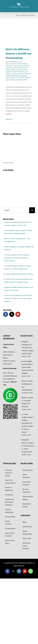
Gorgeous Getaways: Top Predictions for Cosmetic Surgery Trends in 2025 (28, 348)
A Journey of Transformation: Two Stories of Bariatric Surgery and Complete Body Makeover (18, 298)
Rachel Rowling (12, 62)
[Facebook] (6, 314)
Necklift (25, 74)
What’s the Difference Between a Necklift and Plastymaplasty (18, 54)
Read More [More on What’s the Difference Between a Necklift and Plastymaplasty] (9, 119)
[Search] (32, 210)
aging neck (9, 68)
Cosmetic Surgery (22, 64)
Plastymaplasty (15, 76)
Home (18, 15)
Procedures (9, 66)
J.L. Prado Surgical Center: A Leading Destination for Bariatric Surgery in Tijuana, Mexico (17, 258)
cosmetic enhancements (20, 68)
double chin (20, 70)
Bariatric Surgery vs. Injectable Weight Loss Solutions (28, 402)
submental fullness (11, 78)
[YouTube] (18, 314)
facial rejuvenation (19, 72)
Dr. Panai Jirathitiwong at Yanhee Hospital (18, 274)
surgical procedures (22, 80)
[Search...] (16, 210)
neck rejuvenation (16, 74)
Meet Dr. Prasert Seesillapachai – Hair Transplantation (27, 385)
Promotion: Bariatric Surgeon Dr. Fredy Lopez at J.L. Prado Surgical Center (28, 446)
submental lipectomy (24, 78)
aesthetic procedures (23, 66)
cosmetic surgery (11, 70)
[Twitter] (12, 314)
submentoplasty (10, 80)
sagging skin (24, 76)
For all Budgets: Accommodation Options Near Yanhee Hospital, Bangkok (28, 367)
